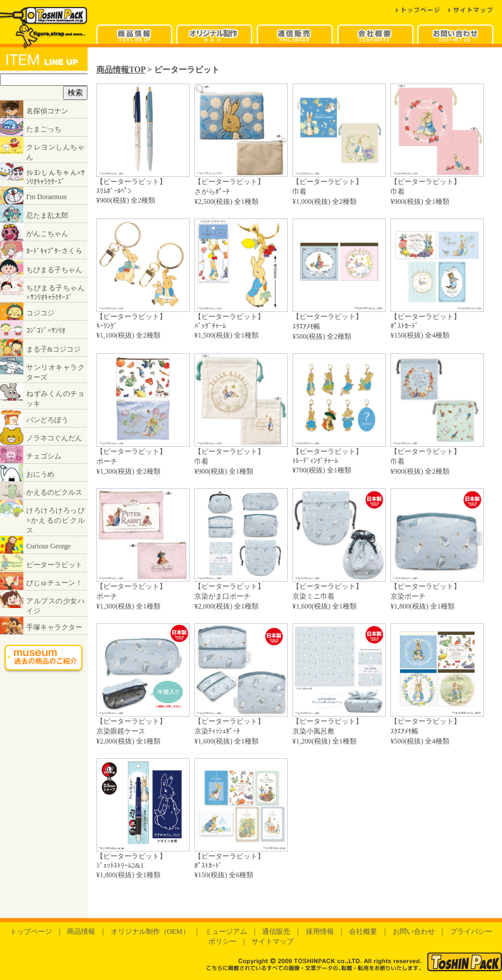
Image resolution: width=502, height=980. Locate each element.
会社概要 (363, 932)
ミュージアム (226, 932)
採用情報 (320, 932)
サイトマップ (273, 941)
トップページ (31, 932)
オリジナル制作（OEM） (150, 932)
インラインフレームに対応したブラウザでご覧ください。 (44, 369)
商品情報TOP (121, 69)
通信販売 (276, 932)
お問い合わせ (414, 932)
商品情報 (81, 932)
